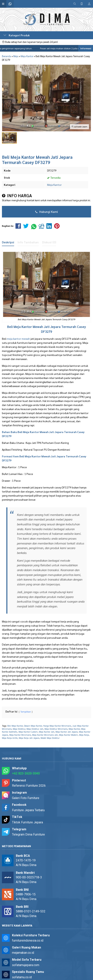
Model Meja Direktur (50, 738)
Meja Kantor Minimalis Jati (45, 735)
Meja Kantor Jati (47, 732)
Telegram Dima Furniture (28, 834)
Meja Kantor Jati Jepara (67, 732)
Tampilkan (26, 712)
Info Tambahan (28, 242)
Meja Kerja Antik (10, 738)
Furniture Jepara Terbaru (28, 810)
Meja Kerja (84, 735)
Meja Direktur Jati (35, 729)
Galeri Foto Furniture (26, 798)
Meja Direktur (19, 729)
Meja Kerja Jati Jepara (29, 738)
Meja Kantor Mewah (28, 327)
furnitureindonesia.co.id (28, 941)
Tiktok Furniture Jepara (27, 822)
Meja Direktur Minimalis (56, 729)
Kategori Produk (17, 35)
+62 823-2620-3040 (26, 773)
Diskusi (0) (49, 242)
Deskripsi (8, 242)
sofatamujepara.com (26, 965)
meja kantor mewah (18, 339)
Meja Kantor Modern (68, 735)
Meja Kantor (54, 185)
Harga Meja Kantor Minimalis (57, 726)
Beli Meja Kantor (15, 726)
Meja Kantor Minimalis (20, 735)
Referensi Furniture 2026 (29, 786)
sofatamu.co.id (22, 977)
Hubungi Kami (46, 212)
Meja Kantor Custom (28, 732)
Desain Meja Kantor (33, 726)
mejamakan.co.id (23, 953)
